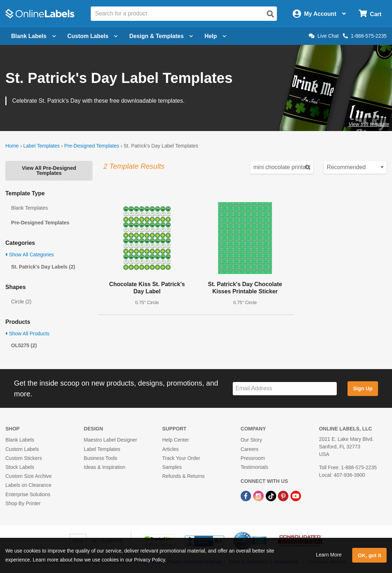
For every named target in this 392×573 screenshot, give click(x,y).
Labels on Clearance (28, 485)
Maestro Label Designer (111, 440)
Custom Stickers (24, 458)
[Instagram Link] (259, 495)
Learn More (329, 555)
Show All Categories (30, 255)
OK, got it (370, 555)
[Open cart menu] (370, 14)
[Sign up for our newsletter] (285, 389)
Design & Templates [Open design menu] (161, 36)
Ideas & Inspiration (105, 467)
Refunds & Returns (183, 476)
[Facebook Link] (247, 495)
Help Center (176, 440)
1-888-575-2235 (365, 36)
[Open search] (270, 14)
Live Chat (324, 36)
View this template (369, 124)
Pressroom (253, 458)
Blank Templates (29, 208)
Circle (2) (21, 302)
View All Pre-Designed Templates (49, 171)
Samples (172, 467)
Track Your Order (181, 458)
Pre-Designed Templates (92, 146)
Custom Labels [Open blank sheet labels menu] (93, 36)
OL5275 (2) (24, 345)
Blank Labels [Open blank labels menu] (34, 36)
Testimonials (254, 467)
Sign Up (363, 388)
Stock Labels (20, 467)
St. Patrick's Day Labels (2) (43, 267)
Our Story (251, 440)
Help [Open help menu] (215, 36)
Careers (250, 449)
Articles (170, 449)
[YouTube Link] (296, 495)
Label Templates (42, 146)
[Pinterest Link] (284, 495)
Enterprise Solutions (28, 494)
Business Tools (101, 458)
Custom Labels (22, 449)
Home (12, 146)
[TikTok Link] (272, 495)
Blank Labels (20, 440)
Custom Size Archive (29, 476)
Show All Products (27, 334)
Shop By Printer (23, 503)
